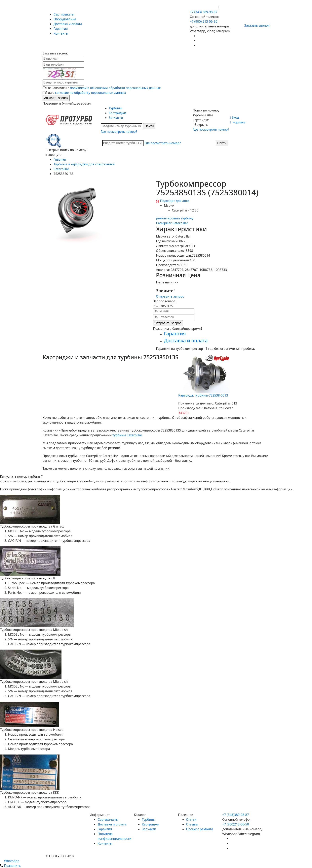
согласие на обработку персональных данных (91, 93)
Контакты (61, 33)
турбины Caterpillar (127, 435)
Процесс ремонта (200, 829)
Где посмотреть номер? (119, 132)
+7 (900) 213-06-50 (204, 7)
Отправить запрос (170, 296)
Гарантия (61, 29)
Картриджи (117, 113)
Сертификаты (64, 14)
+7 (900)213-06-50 (236, 824)
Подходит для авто (175, 201)
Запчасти (116, 118)
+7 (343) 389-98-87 (204, 12)
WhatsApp (10, 861)
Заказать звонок (255, 25)
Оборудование (65, 19)
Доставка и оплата (68, 24)
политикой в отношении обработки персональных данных (115, 88)
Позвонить (10, 866)
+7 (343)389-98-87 (236, 815)
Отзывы (192, 824)
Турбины (116, 108)
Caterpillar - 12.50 (185, 210)
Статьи (191, 820)
